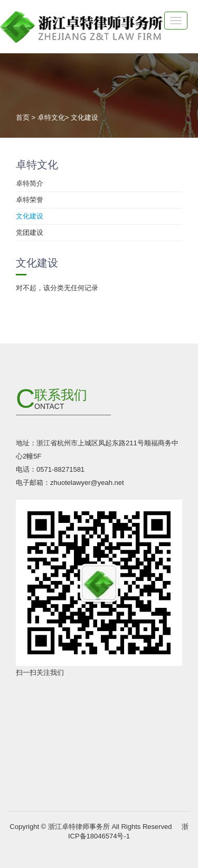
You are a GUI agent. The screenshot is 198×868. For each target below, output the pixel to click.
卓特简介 (30, 183)
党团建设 (30, 232)
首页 (23, 117)
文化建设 (84, 117)
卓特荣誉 (30, 200)
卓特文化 (51, 117)
